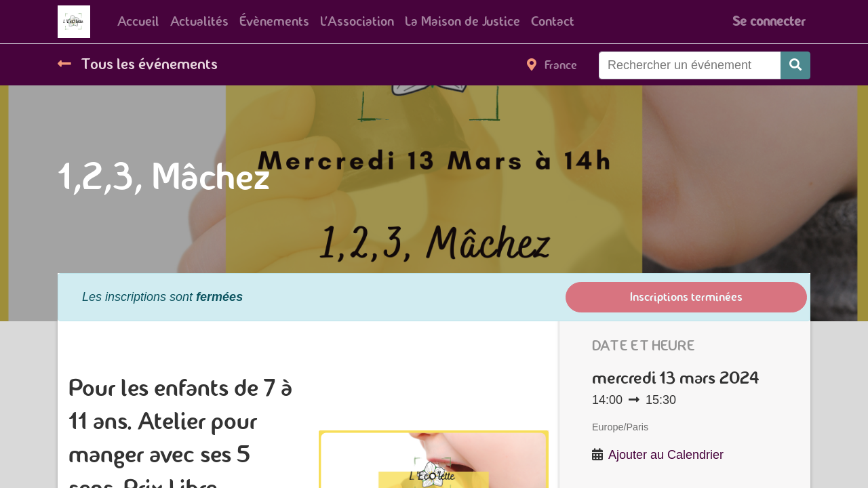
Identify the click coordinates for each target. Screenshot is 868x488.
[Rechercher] (795, 65)
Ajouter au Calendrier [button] (666, 455)
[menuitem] (138, 22)
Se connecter (769, 21)
